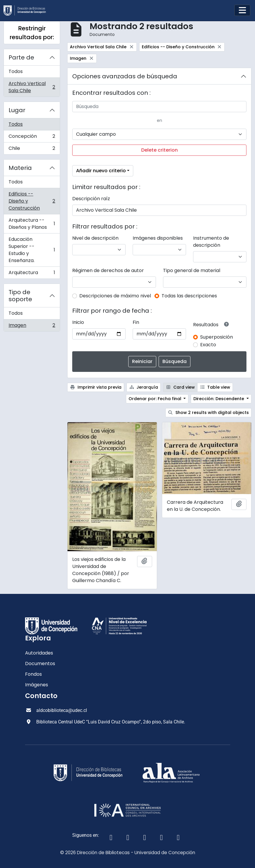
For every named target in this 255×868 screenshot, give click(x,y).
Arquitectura (32, 274)
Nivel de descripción (95, 238)
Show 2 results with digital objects (209, 413)
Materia (20, 168)
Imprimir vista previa (96, 387)
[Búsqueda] (159, 107)
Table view (215, 387)
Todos (16, 71)
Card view (180, 387)
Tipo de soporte (20, 296)
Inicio (78, 322)
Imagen (32, 327)
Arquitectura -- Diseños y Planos (32, 224)
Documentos (40, 664)
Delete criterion (159, 150)
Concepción (32, 138)
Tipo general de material (192, 270)
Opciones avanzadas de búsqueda (125, 76)
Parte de (21, 57)
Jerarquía (144, 387)
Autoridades (39, 653)
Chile (32, 150)
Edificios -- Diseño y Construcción (32, 201)
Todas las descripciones (189, 296)
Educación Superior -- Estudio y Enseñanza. (32, 250)
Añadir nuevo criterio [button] (101, 171)
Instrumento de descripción (211, 242)
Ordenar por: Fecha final (156, 399)
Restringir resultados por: (32, 33)
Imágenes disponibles (158, 238)
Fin (136, 322)
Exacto (208, 345)
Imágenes (37, 685)
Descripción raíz (91, 199)
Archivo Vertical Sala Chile (32, 87)
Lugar (17, 110)
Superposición (217, 337)
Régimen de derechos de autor (108, 270)
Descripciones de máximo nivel (115, 296)
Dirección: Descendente (219, 399)
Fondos (33, 674)
